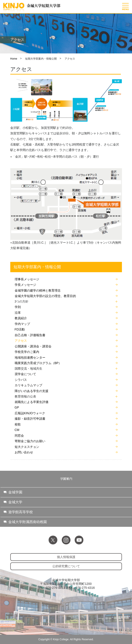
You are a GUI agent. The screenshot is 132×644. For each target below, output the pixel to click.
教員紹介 (21, 318)
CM (17, 430)
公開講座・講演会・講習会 (33, 346)
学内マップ (22, 324)
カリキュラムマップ (28, 385)
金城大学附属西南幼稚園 (28, 522)
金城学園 (15, 492)
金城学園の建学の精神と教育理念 (38, 290)
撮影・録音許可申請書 (30, 419)
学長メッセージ (25, 285)
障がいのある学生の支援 (32, 391)
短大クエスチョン (27, 447)
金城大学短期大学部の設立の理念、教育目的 (45, 296)
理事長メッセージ (27, 279)
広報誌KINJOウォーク (30, 413)
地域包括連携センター (30, 358)
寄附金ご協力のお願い (30, 441)
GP (17, 407)
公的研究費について (66, 566)
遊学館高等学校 (21, 512)
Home (14, 59)
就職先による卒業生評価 (32, 402)
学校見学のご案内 (27, 352)
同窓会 (19, 436)
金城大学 (15, 502)
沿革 (18, 313)
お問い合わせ (24, 452)
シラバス (21, 380)
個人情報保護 (66, 557)
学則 (18, 307)
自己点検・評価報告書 (30, 335)
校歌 (18, 424)
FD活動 (20, 329)
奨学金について (25, 374)
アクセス (21, 341)
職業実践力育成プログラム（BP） (38, 363)
